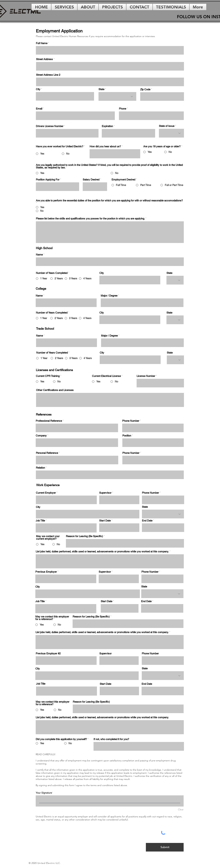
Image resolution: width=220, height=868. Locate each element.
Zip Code (145, 89)
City (38, 89)
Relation (40, 468)
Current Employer (46, 493)
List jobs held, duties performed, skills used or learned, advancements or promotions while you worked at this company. (102, 551)
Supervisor (105, 493)
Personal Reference (47, 453)
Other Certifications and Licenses (55, 390)
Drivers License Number (50, 126)
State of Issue (167, 126)
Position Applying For (48, 180)
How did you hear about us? (105, 146)
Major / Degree (109, 296)
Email (39, 109)
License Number (146, 376)
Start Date (105, 521)
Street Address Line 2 (48, 75)
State (101, 89)
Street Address (44, 59)
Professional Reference (49, 421)
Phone (123, 109)
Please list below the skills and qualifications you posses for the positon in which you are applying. (90, 219)
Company (41, 436)
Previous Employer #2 (48, 653)
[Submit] (165, 847)
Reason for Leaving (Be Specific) (84, 536)
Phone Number (131, 421)
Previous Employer (46, 572)
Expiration (107, 126)
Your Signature (44, 793)
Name (40, 255)
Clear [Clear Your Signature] (181, 809)
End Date (147, 521)
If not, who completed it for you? (111, 739)
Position (127, 436)
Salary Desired (91, 180)
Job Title (40, 521)
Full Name (42, 43)
